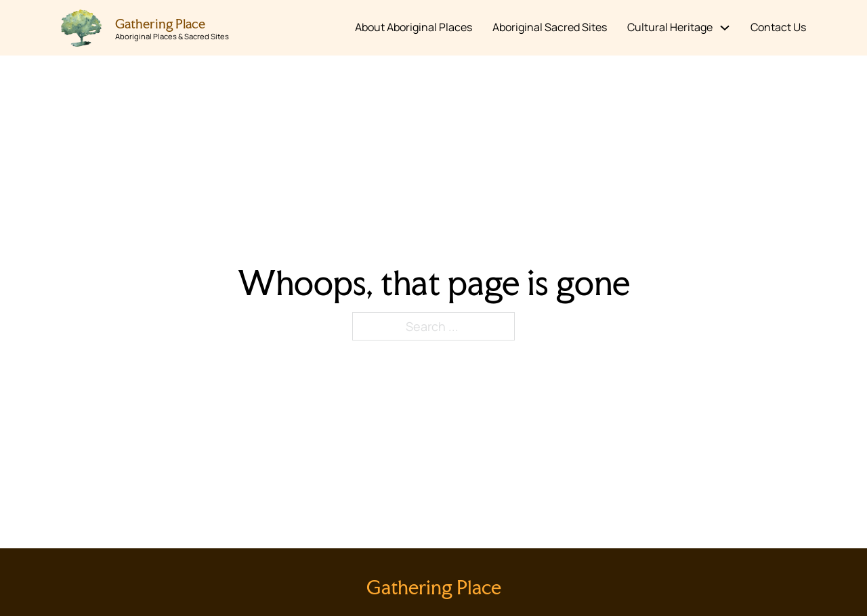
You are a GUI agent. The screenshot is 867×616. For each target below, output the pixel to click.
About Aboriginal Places (414, 27)
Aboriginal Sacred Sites (550, 27)
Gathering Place (160, 24)
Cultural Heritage (670, 27)
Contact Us (778, 27)
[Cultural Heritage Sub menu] (725, 28)
